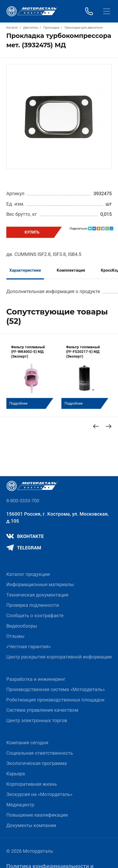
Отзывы (15, 636)
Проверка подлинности (33, 605)
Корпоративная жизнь (32, 784)
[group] (31, 375)
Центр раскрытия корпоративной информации (59, 657)
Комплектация (71, 270)
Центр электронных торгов (37, 720)
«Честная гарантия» (29, 647)
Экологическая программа (37, 763)
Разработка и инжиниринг (36, 679)
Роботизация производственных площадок (55, 700)
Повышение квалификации (37, 815)
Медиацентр (20, 805)
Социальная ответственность (40, 753)
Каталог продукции (28, 574)
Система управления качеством (42, 710)
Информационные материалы (40, 585)
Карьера (16, 774)
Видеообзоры (22, 626)
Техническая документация (37, 595)
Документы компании (31, 825)
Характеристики (25, 270)
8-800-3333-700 (23, 501)
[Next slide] (109, 426)
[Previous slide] (96, 426)
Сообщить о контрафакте (35, 616)
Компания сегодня (27, 743)
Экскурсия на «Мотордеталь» (39, 794)
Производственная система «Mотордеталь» (56, 689)
